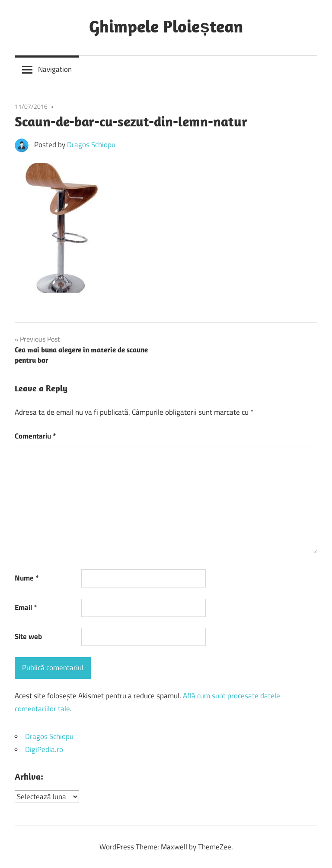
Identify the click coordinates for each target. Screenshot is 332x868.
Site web (28, 636)
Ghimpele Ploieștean (166, 26)
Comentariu (35, 436)
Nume (27, 578)
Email (26, 607)
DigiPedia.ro (44, 749)
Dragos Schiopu (91, 145)
